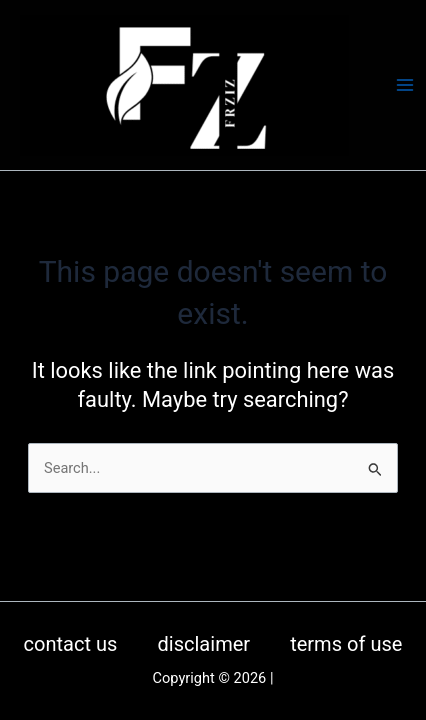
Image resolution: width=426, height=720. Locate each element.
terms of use (346, 644)
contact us (71, 644)
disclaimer (203, 644)
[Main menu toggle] (405, 85)
